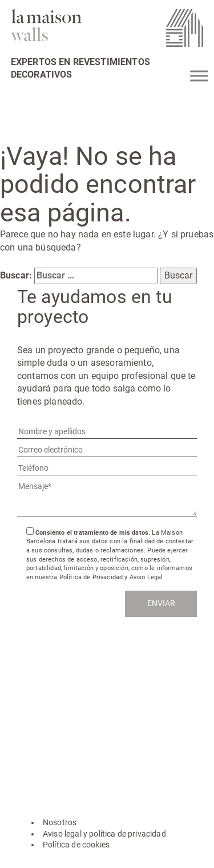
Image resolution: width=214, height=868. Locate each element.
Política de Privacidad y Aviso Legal (111, 577)
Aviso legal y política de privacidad (104, 834)
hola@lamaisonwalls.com (70, 695)
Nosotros (60, 822)
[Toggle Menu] (199, 76)
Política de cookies (76, 845)
